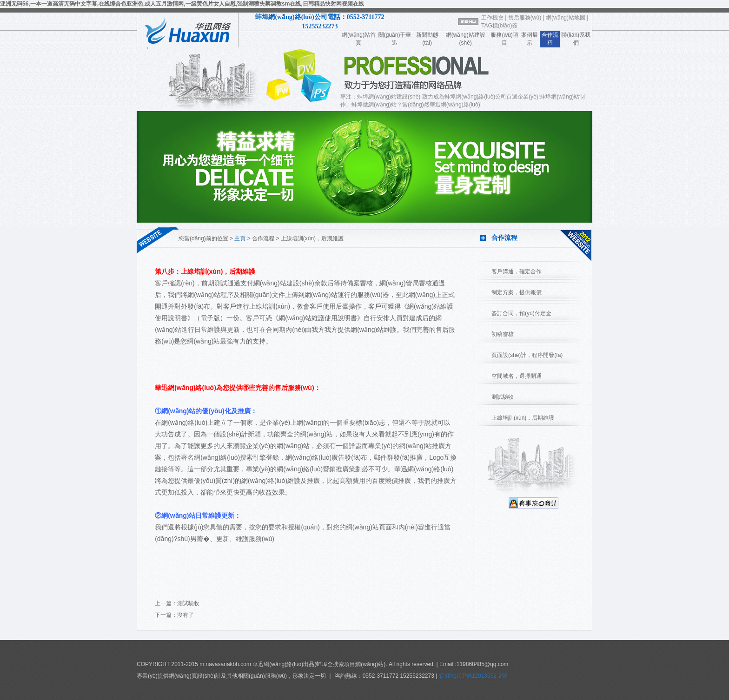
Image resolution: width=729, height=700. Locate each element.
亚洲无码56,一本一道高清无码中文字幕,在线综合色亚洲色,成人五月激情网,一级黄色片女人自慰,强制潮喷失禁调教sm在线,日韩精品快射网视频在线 (182, 4)
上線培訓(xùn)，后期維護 (523, 418)
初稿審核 (503, 334)
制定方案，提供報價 (517, 292)
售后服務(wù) (525, 18)
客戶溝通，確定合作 (517, 271)
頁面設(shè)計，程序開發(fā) (527, 355)
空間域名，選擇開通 (517, 376)
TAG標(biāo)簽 (499, 26)
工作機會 (492, 18)
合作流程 (263, 238)
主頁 (240, 238)
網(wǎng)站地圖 (566, 18)
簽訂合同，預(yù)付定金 (521, 313)
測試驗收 (188, 603)
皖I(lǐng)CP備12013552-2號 (472, 676)
